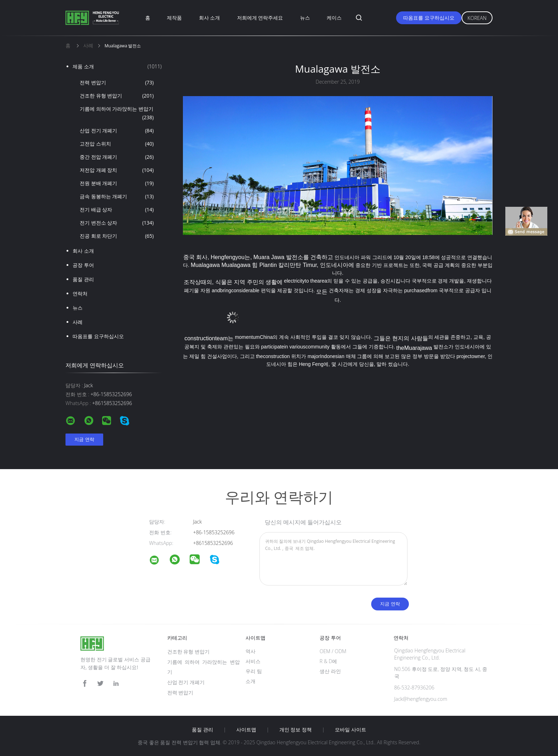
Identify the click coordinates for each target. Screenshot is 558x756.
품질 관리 (83, 279)
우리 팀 (254, 671)
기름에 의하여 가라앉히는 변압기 (117, 114)
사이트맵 (246, 730)
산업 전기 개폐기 (117, 131)
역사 (251, 651)
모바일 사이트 (351, 730)
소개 (251, 681)
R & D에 (328, 661)
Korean (477, 18)
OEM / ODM (333, 651)
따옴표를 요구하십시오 (429, 18)
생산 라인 (330, 671)
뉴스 (305, 18)
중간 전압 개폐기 (117, 157)
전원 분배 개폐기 (117, 183)
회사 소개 (210, 18)
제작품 (174, 18)
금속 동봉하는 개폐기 (117, 196)
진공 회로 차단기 (117, 236)
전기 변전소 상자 (117, 223)
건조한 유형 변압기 (117, 96)
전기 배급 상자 (117, 210)
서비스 (253, 661)
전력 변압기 (117, 83)
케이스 (334, 18)
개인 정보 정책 (296, 730)
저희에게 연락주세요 (260, 18)
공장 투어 (83, 265)
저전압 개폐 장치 (117, 170)
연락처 (80, 293)
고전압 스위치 (117, 144)
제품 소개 (117, 67)
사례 (78, 322)
